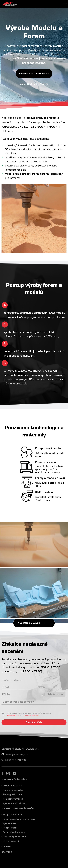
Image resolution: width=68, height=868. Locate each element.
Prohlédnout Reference (34, 74)
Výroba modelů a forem (15, 803)
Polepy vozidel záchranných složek (20, 819)
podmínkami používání (30, 715)
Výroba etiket (9, 823)
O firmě (6, 847)
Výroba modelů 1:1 (12, 785)
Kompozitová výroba (13, 799)
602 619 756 (50, 667)
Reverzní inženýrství (13, 790)
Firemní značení (11, 841)
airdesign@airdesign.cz (16, 667)
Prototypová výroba (13, 794)
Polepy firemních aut (13, 814)
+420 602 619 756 (15, 760)
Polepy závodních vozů (14, 832)
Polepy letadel (10, 828)
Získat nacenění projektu (34, 84)
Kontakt (7, 852)
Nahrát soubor (55, 694)
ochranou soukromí (11, 715)
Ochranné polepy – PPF (15, 836)
